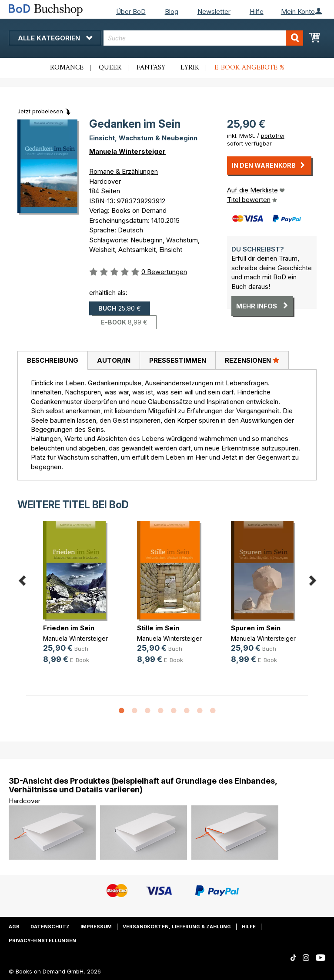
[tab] (52, 361)
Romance (67, 68)
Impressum (96, 927)
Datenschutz (50, 927)
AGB (14, 927)
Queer (110, 68)
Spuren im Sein (256, 628)
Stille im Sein (158, 628)
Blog (172, 12)
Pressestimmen (178, 360)
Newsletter (214, 12)
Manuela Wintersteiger (127, 151)
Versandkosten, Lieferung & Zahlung (177, 927)
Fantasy (151, 68)
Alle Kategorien (55, 38)
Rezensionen (252, 360)
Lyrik (190, 68)
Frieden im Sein (69, 628)
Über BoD (131, 12)
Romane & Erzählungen (124, 171)
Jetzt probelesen (40, 111)
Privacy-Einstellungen (42, 940)
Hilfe (257, 12)
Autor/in (114, 360)
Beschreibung (53, 360)
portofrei (273, 136)
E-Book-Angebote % (249, 68)
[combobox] (203, 38)
